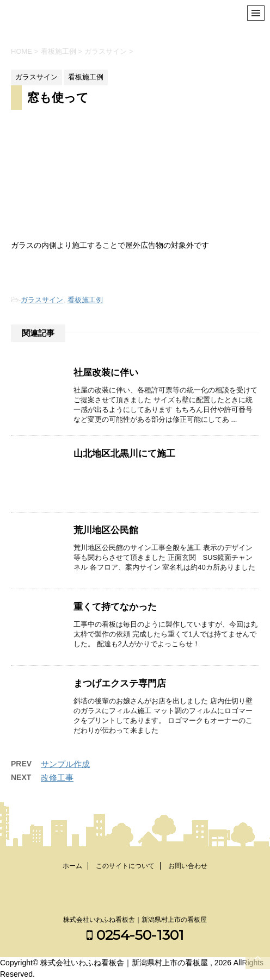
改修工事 (57, 778)
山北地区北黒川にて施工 (124, 454)
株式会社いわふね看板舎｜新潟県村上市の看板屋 (135, 920)
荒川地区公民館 (106, 530)
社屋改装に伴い (106, 373)
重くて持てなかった (115, 607)
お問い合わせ (188, 866)
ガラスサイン (42, 300)
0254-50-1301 (135, 935)
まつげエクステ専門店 (120, 683)
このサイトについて (125, 866)
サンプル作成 (65, 764)
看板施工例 (85, 300)
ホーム (72, 866)
